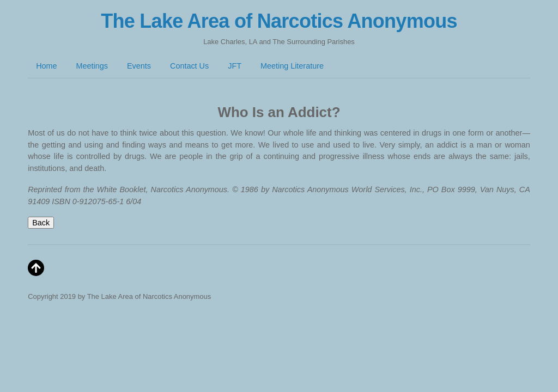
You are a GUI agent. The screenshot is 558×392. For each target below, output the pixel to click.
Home (46, 66)
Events (139, 66)
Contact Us (189, 66)
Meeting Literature (292, 66)
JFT (235, 66)
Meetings (92, 66)
